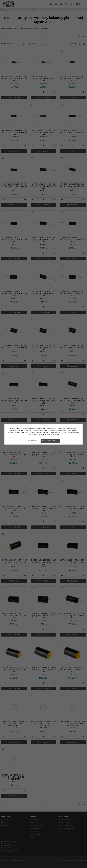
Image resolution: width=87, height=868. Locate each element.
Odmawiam (33, 441)
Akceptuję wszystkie (50, 441)
